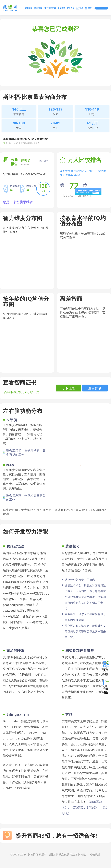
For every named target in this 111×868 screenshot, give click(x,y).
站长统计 (95, 854)
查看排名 (95, 388)
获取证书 (69, 388)
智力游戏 (71, 8)
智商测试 (29, 8)
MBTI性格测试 (50, 8)
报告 (88, 8)
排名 (80, 8)
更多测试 (61, 8)
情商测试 (38, 8)
